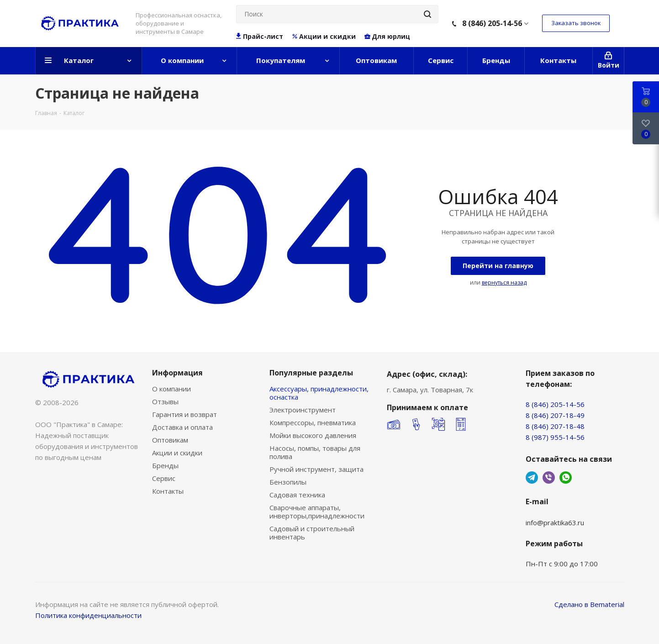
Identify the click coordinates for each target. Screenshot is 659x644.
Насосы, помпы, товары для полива (315, 452)
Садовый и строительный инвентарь (312, 533)
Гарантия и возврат (185, 414)
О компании (171, 389)
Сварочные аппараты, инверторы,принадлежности (317, 512)
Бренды (165, 465)
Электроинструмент (303, 410)
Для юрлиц (387, 37)
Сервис (164, 478)
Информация (177, 373)
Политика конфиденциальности (88, 615)
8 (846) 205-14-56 (492, 23)
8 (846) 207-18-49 (555, 415)
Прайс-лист (260, 37)
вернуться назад (504, 282)
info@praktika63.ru (555, 523)
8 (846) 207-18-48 (555, 426)
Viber (549, 478)
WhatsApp (566, 478)
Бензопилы (288, 482)
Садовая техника (297, 495)
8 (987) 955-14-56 (555, 437)
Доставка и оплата (182, 427)
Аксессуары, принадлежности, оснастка (319, 393)
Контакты (168, 491)
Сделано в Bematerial (589, 604)
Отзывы (165, 401)
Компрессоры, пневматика (313, 422)
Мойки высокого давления (313, 435)
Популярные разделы (311, 373)
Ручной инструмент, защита (316, 469)
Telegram (532, 478)
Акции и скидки (324, 37)
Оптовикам (170, 440)
